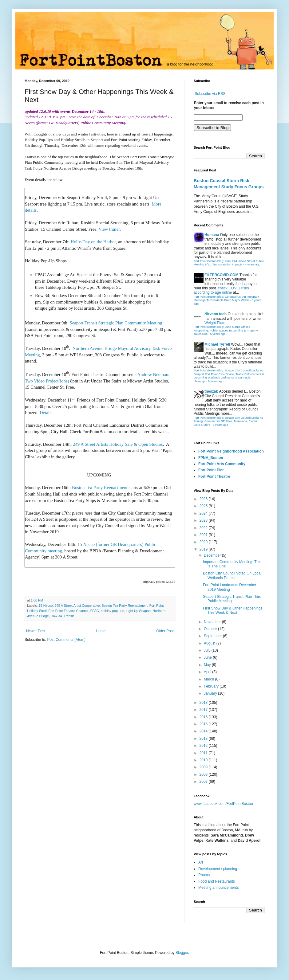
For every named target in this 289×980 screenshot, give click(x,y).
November (213, 622)
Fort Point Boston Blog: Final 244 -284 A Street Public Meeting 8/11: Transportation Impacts (229, 263)
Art (201, 862)
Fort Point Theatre (214, 476)
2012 (204, 746)
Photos (204, 875)
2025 (204, 506)
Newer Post (36, 631)
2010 (204, 760)
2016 (204, 717)
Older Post (165, 631)
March (210, 679)
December (213, 555)
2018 (204, 703)
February (212, 686)
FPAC (95, 611)
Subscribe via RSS (210, 94)
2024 (204, 513)
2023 (204, 520)
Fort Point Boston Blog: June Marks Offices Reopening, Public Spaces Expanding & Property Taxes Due (226, 330)
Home (101, 631)
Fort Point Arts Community (222, 464)
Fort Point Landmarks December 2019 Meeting (230, 587)
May (208, 665)
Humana (212, 235)
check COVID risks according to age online (221, 290)
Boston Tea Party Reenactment (100, 488)
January (211, 693)
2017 (204, 710)
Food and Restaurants (217, 881)
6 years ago (216, 381)
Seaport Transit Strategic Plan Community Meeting (116, 323)
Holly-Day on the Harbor (93, 242)
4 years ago (252, 264)
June (208, 657)
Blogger (182, 953)
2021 (204, 535)
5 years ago (218, 334)
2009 (204, 767)
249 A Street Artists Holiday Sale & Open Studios (118, 444)
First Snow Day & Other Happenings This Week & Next (233, 610)
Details (46, 413)
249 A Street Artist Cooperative (77, 606)
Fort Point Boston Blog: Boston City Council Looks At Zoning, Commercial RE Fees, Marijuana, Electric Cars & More (228, 421)
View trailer (109, 229)
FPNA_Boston (211, 458)
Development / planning (218, 869)
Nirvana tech (216, 314)
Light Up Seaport (138, 611)
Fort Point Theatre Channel (69, 611)
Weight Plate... (216, 323)
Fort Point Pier (211, 470)
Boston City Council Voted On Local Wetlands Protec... (232, 575)
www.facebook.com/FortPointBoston (223, 804)
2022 (204, 528)
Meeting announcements (218, 888)
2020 (204, 542)
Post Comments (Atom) (66, 640)
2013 (204, 739)
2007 (204, 782)
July (208, 650)
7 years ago (220, 425)
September (213, 636)
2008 (204, 774)
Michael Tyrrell (217, 344)
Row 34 (56, 616)
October (211, 629)
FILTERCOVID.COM (221, 275)
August (210, 643)
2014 (204, 731)
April (208, 672)
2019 (204, 549)
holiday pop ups (113, 611)
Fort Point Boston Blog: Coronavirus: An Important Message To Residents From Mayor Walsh (226, 298)
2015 (204, 724)
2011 (204, 753)
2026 (204, 499)
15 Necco (46, 606)
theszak (211, 391)
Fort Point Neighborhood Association (231, 451)
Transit (69, 616)
